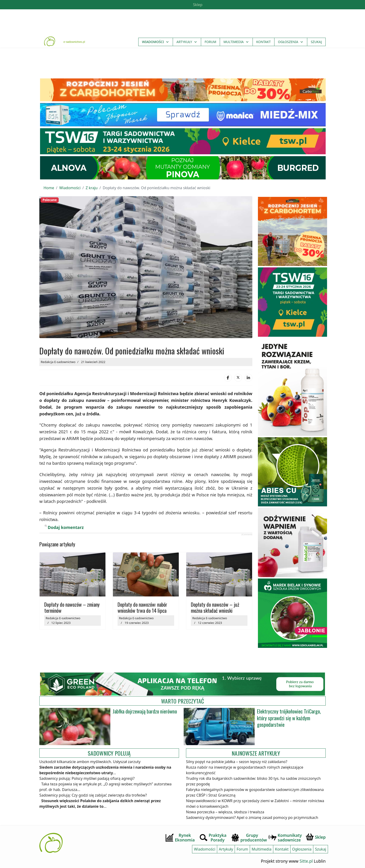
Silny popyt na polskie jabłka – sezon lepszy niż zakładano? (237, 759)
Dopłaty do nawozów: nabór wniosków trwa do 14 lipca (142, 604)
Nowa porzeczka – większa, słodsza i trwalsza (225, 809)
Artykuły (184, 42)
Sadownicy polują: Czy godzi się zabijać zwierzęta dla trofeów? (93, 792)
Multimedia (234, 42)
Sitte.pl (306, 858)
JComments (247, 531)
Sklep (197, 5)
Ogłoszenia (288, 42)
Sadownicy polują (109, 750)
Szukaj (316, 42)
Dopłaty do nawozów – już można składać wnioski (215, 604)
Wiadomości (153, 42)
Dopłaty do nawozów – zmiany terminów (72, 604)
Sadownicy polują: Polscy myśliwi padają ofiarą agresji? (87, 775)
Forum (210, 42)
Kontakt (264, 42)
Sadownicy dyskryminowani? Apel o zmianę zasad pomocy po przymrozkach (252, 814)
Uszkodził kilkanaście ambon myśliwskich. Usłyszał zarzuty (90, 759)
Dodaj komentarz (66, 524)
